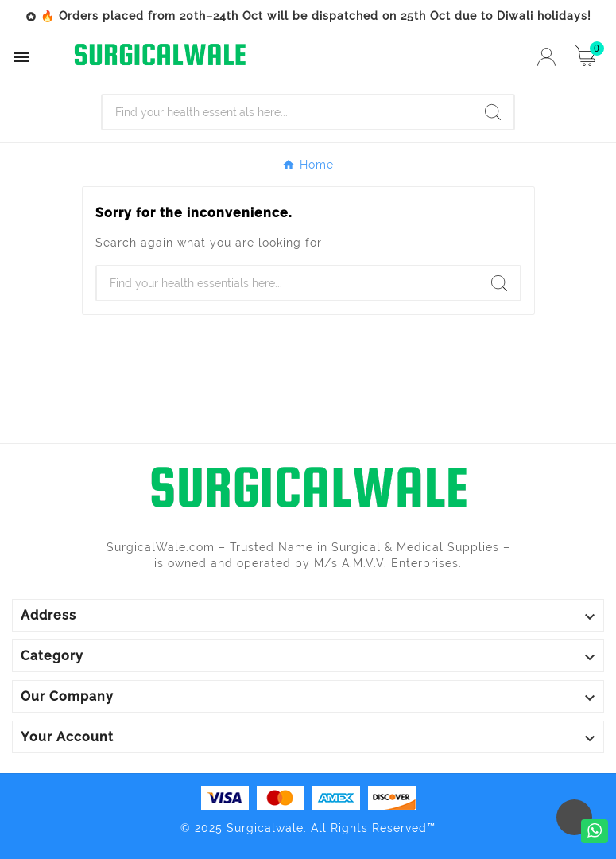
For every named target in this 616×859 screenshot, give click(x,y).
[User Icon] (546, 57)
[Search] (288, 112)
